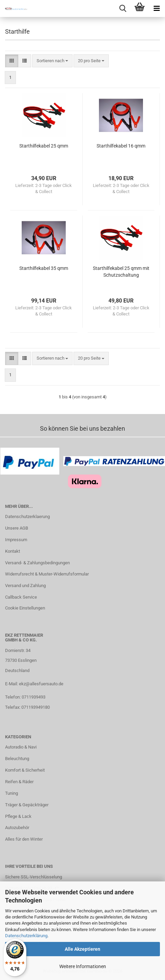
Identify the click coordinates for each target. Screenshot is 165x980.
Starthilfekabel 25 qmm (44, 146)
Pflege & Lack (18, 816)
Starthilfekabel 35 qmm (44, 268)
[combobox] (52, 61)
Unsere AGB (17, 528)
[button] (12, 61)
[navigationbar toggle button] (157, 8)
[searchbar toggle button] (123, 8)
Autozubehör (17, 828)
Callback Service (21, 597)
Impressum (16, 540)
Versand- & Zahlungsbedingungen (37, 563)
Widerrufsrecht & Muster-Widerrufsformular (47, 574)
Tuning (12, 793)
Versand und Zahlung (25, 586)
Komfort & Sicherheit (25, 770)
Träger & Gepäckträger (27, 805)
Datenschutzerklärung (26, 936)
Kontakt (13, 551)
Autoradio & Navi (21, 747)
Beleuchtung (17, 759)
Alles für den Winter (24, 839)
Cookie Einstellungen (25, 608)
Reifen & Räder (19, 782)
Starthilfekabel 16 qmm (121, 146)
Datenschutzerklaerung (27, 517)
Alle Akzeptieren (82, 949)
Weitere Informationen (83, 966)
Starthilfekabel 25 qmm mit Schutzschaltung (121, 272)
